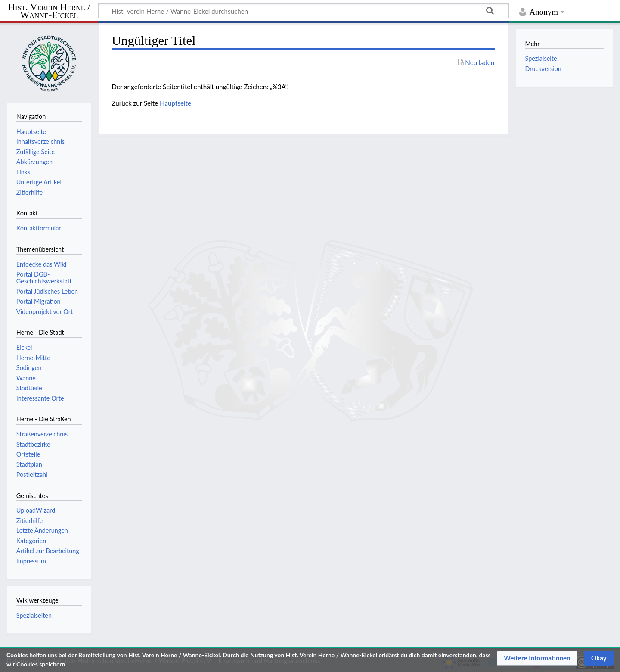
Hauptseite (175, 103)
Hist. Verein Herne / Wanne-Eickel (49, 11)
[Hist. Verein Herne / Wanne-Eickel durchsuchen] (304, 11)
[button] (537, 658)
